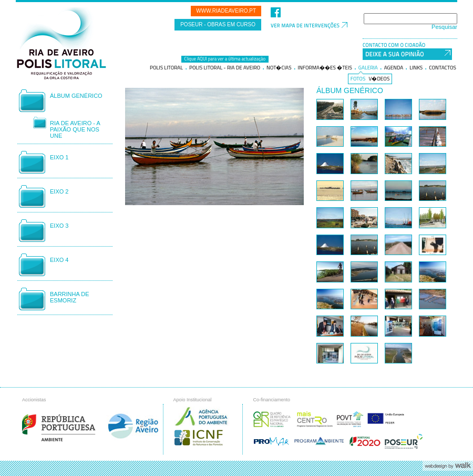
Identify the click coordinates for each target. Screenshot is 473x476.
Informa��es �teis (325, 68)
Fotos (358, 79)
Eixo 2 (59, 191)
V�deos (379, 79)
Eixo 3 (59, 226)
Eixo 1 (59, 157)
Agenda (394, 68)
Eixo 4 (59, 260)
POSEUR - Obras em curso (218, 24)
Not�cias (279, 68)
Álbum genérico (76, 96)
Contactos (443, 68)
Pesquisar (444, 27)
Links (416, 68)
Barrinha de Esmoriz (70, 297)
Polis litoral (166, 68)
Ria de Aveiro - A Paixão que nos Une (75, 129)
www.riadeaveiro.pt (226, 11)
